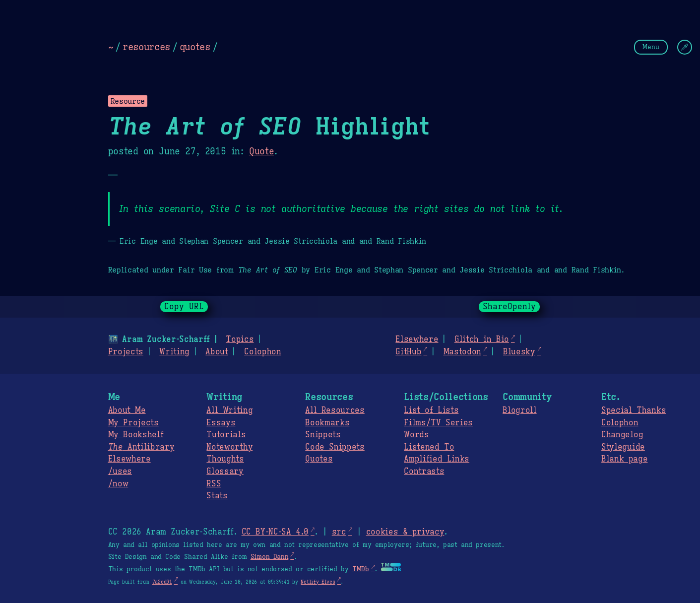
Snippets (323, 435)
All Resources (335, 410)
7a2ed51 (162, 582)
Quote (261, 151)
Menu (651, 47)
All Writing (229, 410)
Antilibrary (141, 447)
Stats (217, 496)
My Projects (133, 423)
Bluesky (519, 352)
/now (118, 484)
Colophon (262, 352)
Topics (240, 339)
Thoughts (225, 459)
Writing (174, 352)
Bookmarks (327, 423)
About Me (127, 410)
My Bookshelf (136, 435)
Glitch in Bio (482, 339)
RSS (214, 484)
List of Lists (431, 410)
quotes (195, 47)
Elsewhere (417, 339)
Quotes (319, 459)
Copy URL (184, 307)
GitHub (408, 352)
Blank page (624, 459)
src (339, 532)
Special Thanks (634, 410)
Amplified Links (437, 459)
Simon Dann (269, 557)
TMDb (361, 569)
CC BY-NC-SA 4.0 (275, 532)
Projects (126, 352)
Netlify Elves (318, 582)
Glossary (225, 471)
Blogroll (519, 410)
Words (416, 435)
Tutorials (226, 435)
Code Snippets (335, 447)
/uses (120, 471)
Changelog (622, 435)
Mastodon (462, 352)
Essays (221, 423)
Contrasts (424, 471)
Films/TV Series (438, 423)
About (217, 352)
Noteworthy (229, 447)
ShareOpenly (509, 307)
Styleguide (623, 447)
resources (146, 47)
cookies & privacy (405, 532)
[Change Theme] (685, 47)
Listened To (429, 447)
